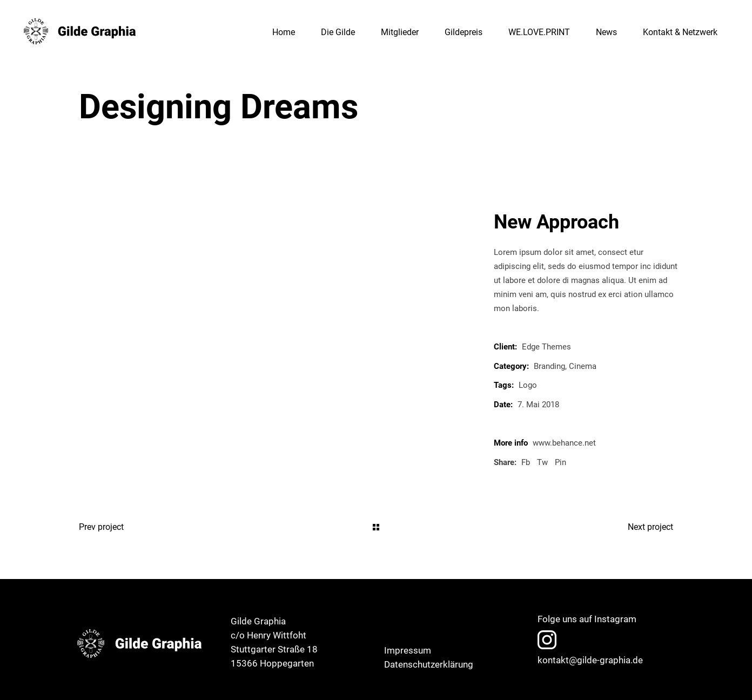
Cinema (583, 366)
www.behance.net (564, 443)
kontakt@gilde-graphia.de (590, 660)
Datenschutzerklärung (429, 664)
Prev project (101, 527)
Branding (549, 366)
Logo (528, 385)
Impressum (408, 650)
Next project (650, 527)
